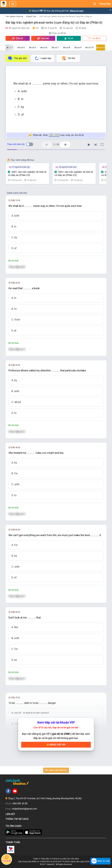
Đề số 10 (89, 48)
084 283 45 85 (20, 804)
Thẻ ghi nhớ (17, 58)
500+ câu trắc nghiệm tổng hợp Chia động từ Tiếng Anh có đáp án (66, 16)
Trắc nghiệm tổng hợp (14, 16)
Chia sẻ (18, 38)
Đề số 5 (32, 48)
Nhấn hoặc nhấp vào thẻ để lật (56, 135)
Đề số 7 (55, 48)
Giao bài (43, 38)
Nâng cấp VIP (56, 745)
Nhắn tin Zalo (100, 861)
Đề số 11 (101, 48)
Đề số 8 (67, 48)
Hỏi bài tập (6, 859)
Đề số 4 (21, 48)
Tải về (69, 38)
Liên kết (11, 814)
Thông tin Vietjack (18, 819)
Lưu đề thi (94, 38)
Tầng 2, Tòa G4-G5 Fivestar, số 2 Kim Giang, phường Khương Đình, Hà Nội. (45, 798)
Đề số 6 (44, 48)
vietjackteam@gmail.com (24, 809)
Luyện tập (43, 58)
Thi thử (68, 58)
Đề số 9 (78, 48)
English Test (31, 16)
